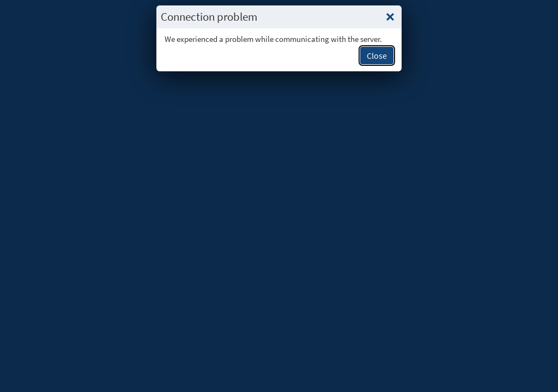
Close (377, 56)
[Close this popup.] (390, 17)
